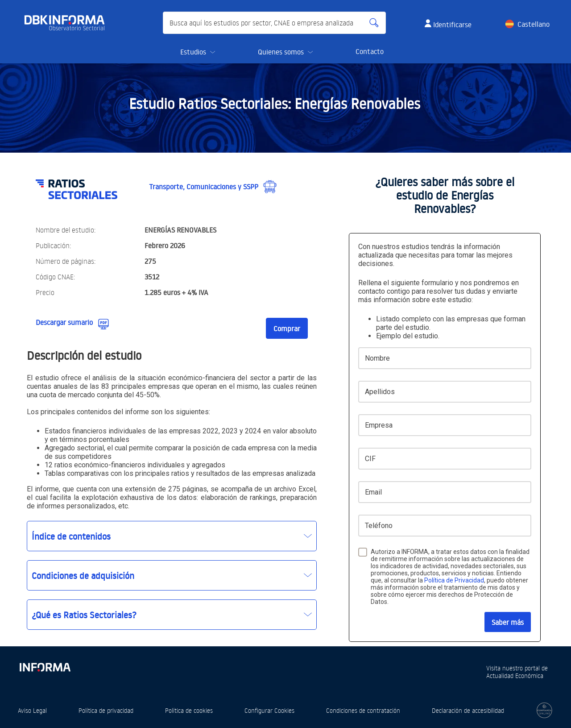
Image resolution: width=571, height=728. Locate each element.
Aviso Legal (32, 710)
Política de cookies (189, 710)
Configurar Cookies (269, 710)
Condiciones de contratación (363, 710)
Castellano (534, 24)
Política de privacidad (106, 710)
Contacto (370, 51)
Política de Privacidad (454, 580)
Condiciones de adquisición (83, 575)
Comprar (287, 329)
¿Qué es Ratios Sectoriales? (84, 615)
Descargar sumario (64, 322)
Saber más (508, 622)
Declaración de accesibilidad (468, 710)
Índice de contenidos (71, 536)
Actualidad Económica (515, 676)
